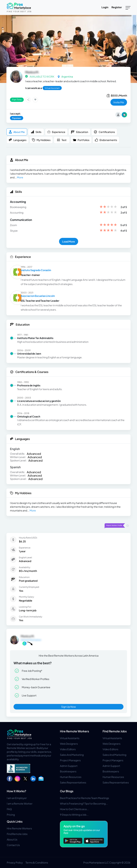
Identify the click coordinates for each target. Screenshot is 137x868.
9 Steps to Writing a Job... (74, 815)
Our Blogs (67, 791)
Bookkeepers (68, 771)
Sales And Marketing (72, 755)
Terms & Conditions (37, 862)
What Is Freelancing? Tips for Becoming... (84, 803)
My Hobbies (41, 140)
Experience (56, 132)
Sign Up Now (68, 707)
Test (62, 140)
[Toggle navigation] (128, 8)
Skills (36, 132)
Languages (18, 140)
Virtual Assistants (70, 738)
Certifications (104, 132)
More (20, 177)
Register (117, 7)
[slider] (108, 207)
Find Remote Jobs (115, 731)
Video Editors (68, 749)
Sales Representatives (73, 782)
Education (79, 132)
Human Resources (71, 777)
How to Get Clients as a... (74, 809)
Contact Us (13, 845)
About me (17, 132)
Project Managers (70, 760)
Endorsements (106, 140)
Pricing (11, 815)
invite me (119, 102)
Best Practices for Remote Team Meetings (84, 798)
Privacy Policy (15, 862)
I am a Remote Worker (20, 803)
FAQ (9, 809)
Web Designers (69, 744)
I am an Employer (17, 798)
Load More (69, 241)
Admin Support (69, 766)
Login (105, 7)
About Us (12, 839)
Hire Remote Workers (74, 731)
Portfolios (81, 140)
